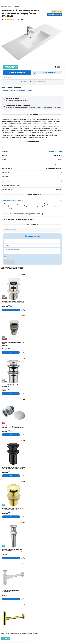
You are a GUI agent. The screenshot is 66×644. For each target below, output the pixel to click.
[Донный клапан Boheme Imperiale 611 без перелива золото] (13, 495)
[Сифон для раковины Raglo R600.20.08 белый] (13, 577)
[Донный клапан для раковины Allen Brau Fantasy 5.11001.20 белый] (13, 413)
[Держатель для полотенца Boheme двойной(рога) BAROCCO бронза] (13, 454)
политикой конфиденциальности (22, 257)
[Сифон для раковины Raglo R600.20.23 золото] (13, 618)
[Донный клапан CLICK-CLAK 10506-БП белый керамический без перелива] (13, 329)
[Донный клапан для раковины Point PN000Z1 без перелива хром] (13, 536)
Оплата (30, 91)
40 (61, 177)
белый (60, 160)
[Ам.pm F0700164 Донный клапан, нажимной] (13, 372)
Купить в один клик (50, 73)
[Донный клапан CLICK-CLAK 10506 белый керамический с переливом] (13, 288)
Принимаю (6, 639)
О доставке (5, 91)
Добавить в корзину (17, 73)
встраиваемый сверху (55, 151)
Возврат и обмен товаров (18, 91)
